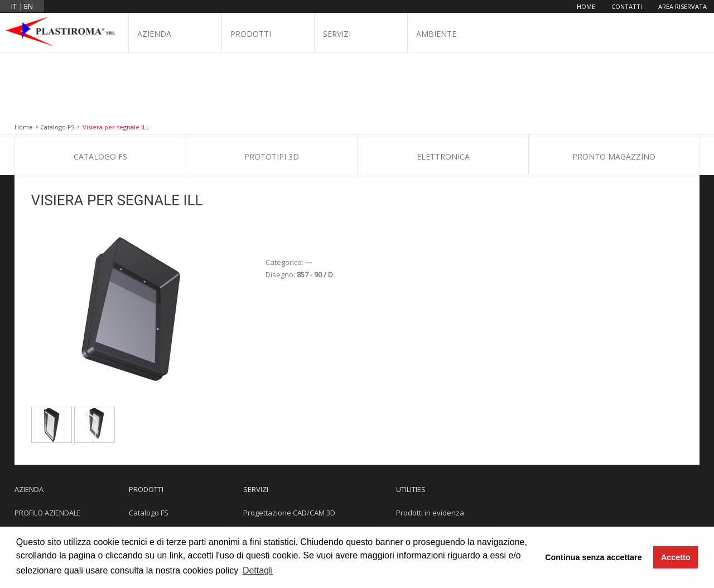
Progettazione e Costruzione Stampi (304, 488)
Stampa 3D (262, 467)
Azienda (154, 34)
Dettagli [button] (258, 570)
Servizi (337, 34)
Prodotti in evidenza (430, 446)
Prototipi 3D (272, 90)
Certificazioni (37, 467)
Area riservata (682, 6)
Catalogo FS (57, 61)
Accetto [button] (676, 557)
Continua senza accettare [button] (594, 557)
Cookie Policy (418, 488)
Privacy (408, 508)
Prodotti (251, 34)
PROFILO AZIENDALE (48, 446)
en (28, 6)
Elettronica (443, 90)
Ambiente (436, 34)
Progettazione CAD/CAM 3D (289, 446)
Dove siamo (35, 488)
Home (586, 6)
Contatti (627, 6)
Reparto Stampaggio (278, 508)
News (406, 467)
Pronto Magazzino (614, 90)
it (14, 6)
